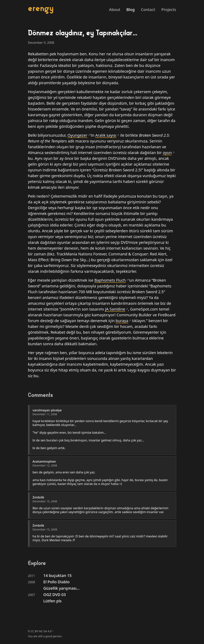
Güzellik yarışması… (62, 588)
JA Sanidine (115, 309)
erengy (41, 8)
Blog (131, 10)
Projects (169, 10)
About (115, 10)
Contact (148, 10)
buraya (122, 321)
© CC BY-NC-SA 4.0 (40, 631)
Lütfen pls (53, 601)
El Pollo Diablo (57, 582)
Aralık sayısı (106, 135)
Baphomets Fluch (110, 280)
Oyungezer (77, 135)
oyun (167, 153)
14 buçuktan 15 (58, 575)
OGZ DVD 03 (55, 595)
